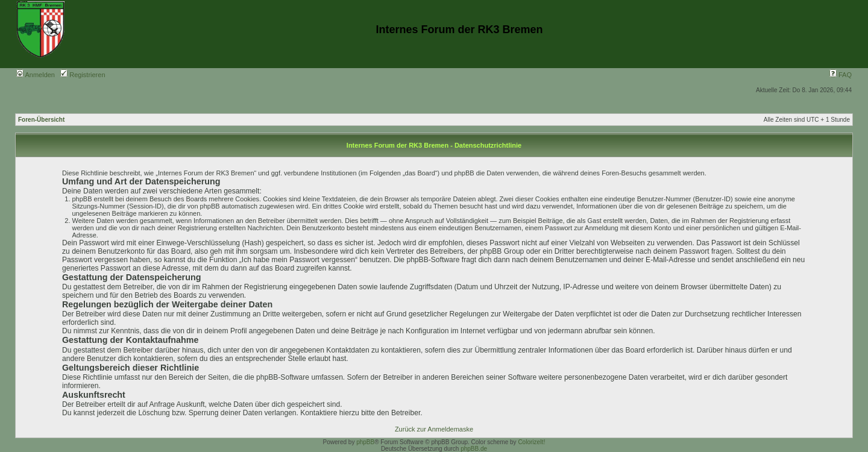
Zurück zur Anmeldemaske (434, 429)
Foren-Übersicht (41, 120)
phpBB (365, 442)
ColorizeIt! (531, 442)
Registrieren (83, 75)
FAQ (841, 75)
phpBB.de (474, 449)
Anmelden (36, 75)
